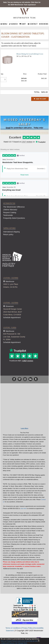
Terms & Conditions (13, 628)
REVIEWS (44, 24)
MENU (5, 24)
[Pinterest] (20, 379)
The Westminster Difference (14, 207)
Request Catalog (10, 212)
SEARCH (14, 24)
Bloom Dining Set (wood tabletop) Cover (30, 54)
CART (23, 24)
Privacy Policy (27, 628)
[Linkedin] (30, 379)
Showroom (26, 311)
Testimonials (8, 215)
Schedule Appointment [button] (12, 317)
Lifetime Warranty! (10, 210)
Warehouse (26, 284)
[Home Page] (25, 13)
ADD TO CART (40, 99)
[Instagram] (25, 379)
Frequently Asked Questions (14, 218)
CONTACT (33, 24)
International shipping (11, 232)
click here (23, 508)
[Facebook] (14, 379)
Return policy (8, 234)
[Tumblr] (36, 379)
